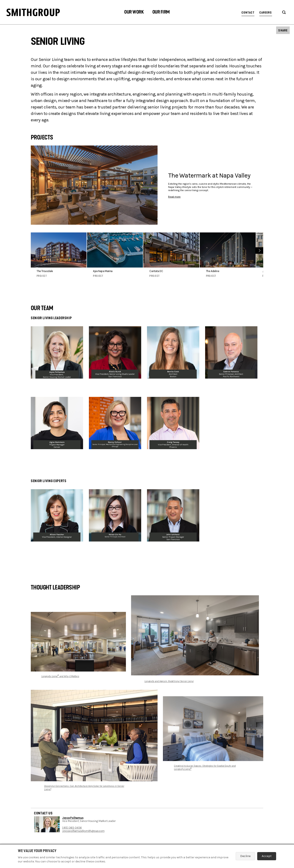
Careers (266, 13)
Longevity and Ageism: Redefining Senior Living (169, 681)
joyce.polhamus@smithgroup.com (83, 831)
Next (259, 250)
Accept (267, 856)
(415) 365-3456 (72, 828)
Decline (245, 856)
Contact (248, 13)
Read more (174, 197)
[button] (134, 13)
